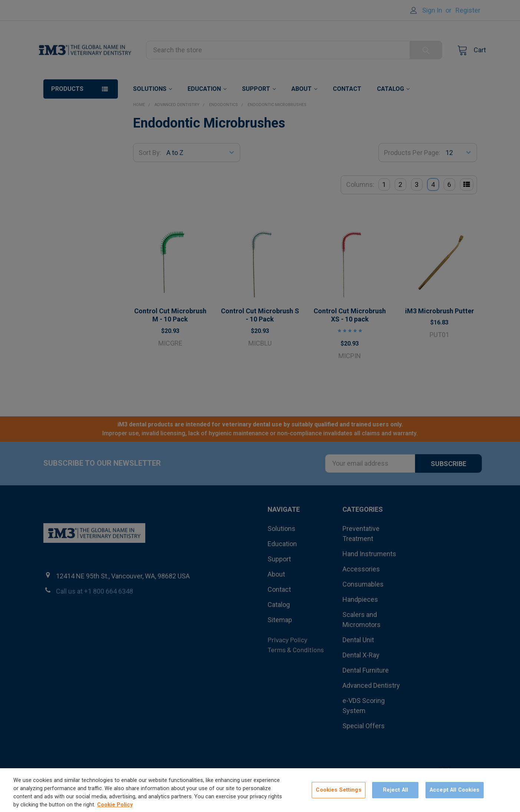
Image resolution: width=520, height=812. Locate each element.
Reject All (395, 795)
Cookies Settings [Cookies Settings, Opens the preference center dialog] (338, 795)
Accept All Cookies (455, 795)
